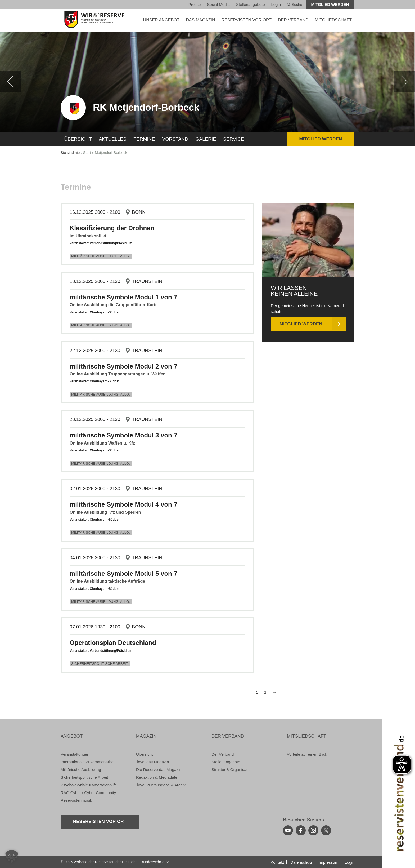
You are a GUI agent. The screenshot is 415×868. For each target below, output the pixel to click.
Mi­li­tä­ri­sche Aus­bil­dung (81, 770)
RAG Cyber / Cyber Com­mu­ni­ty (88, 793)
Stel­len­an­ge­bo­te (250, 4)
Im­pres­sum (328, 862)
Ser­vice (234, 139)
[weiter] (404, 82)
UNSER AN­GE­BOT (161, 20)
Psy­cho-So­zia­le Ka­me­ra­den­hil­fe (89, 785)
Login (276, 4)
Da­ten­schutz (301, 862)
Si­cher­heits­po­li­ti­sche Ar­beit (100, 664)
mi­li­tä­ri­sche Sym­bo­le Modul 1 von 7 (123, 297)
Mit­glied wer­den (330, 4)
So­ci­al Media (218, 4)
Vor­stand (175, 139)
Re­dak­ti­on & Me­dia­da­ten (158, 777)
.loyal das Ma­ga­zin (152, 762)
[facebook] (301, 830)
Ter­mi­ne (144, 139)
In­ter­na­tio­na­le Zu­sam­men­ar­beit (88, 762)
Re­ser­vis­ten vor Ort (246, 20)
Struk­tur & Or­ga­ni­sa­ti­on (232, 770)
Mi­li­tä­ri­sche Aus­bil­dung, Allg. (101, 256)
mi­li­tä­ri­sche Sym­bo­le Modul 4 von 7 (123, 504)
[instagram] (313, 830)
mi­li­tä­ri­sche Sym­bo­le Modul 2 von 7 (123, 366)
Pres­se (195, 4)
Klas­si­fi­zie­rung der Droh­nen (112, 228)
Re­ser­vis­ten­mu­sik (76, 800)
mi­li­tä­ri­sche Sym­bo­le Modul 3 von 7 (123, 435)
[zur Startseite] (94, 19)
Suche (295, 5)
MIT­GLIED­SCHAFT (333, 20)
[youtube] (288, 830)
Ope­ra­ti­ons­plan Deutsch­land (113, 643)
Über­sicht (78, 139)
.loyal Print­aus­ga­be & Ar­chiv (161, 785)
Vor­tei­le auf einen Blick (307, 754)
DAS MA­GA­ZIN (200, 20)
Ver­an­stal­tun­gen (75, 754)
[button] (12, 856)
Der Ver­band (223, 754)
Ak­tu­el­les (113, 139)
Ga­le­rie (206, 139)
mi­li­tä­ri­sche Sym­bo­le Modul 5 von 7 (123, 573)
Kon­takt (277, 862)
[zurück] (11, 82)
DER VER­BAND (293, 20)
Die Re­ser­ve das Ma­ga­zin (159, 770)
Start (87, 153)
